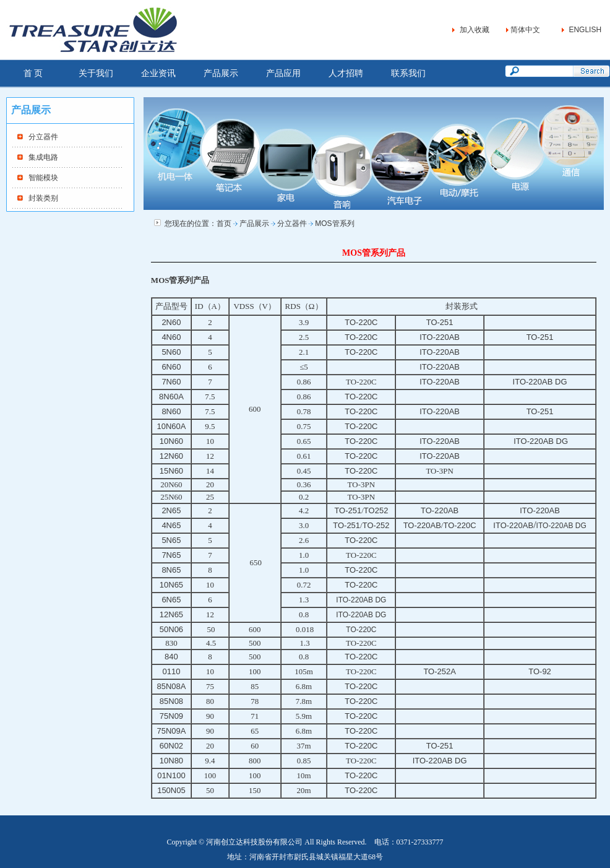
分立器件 (43, 137)
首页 (224, 224)
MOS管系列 (334, 224)
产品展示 (221, 73)
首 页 (33, 73)
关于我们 (96, 73)
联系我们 (408, 73)
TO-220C (361, 630)
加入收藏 (475, 30)
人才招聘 (346, 73)
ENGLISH (585, 30)
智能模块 (43, 178)
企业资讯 (158, 73)
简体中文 (525, 30)
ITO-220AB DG (561, 526)
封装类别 (43, 198)
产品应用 (283, 73)
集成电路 (43, 157)
